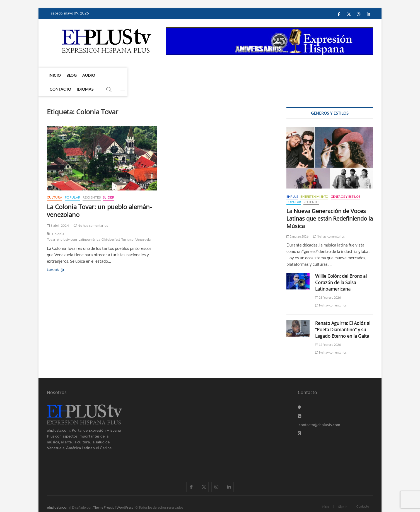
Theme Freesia (104, 494)
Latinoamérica (89, 226)
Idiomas (137, 75)
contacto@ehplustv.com (319, 411)
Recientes (92, 184)
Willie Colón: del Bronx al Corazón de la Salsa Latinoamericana (341, 269)
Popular (73, 184)
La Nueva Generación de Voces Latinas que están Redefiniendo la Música (330, 205)
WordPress (125, 494)
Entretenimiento (314, 183)
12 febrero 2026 (328, 331)
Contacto (113, 75)
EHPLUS (292, 183)
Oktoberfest (111, 226)
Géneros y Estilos (346, 183)
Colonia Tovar (55, 223)
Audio (90, 75)
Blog (73, 75)
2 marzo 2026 (297, 223)
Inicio (56, 75)
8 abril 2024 (58, 212)
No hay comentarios (91, 212)
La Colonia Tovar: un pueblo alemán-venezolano (99, 197)
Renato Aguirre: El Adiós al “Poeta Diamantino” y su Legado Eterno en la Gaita (343, 316)
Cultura (55, 184)
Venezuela (143, 226)
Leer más (61, 256)
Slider (109, 184)
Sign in (343, 493)
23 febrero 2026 (328, 284)
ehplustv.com (67, 226)
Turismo (127, 226)
